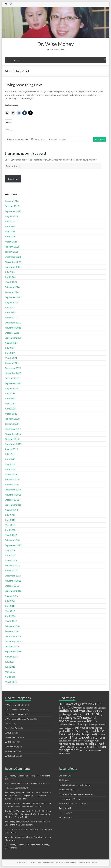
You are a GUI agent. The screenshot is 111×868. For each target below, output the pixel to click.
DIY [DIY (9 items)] (74, 718)
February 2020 (12, 419)
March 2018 (11, 535)
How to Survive (66, 813)
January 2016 (12, 631)
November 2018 (13, 495)
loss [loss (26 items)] (62, 734)
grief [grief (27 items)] (76, 727)
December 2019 (13, 429)
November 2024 (13, 262)
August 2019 (11, 449)
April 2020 (10, 409)
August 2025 (11, 216)
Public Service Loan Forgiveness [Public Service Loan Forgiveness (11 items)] (82, 739)
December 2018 (13, 490)
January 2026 (12, 201)
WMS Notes (10, 751)
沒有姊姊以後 (22, 788)
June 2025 (10, 226)
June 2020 (10, 398)
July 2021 (10, 348)
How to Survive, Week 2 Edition (73, 803)
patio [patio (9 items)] (103, 735)
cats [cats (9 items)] (91, 711)
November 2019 (13, 434)
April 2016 (10, 616)
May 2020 (10, 403)
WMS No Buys (11, 747)
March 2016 (11, 621)
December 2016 (13, 576)
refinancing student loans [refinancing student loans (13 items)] (73, 744)
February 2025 (12, 247)
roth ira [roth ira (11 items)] (74, 747)
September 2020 (13, 383)
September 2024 (13, 267)
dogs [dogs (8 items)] (72, 721)
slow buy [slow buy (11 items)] (82, 747)
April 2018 (10, 530)
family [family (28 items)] (92, 721)
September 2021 (13, 338)
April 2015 (10, 677)
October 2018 (12, 500)
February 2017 (12, 565)
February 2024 (12, 287)
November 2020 (13, 373)
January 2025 (12, 252)
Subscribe (13, 179)
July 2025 (10, 221)
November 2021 (13, 328)
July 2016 (10, 601)
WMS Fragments (58, 139)
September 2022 (13, 297)
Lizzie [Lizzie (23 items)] (100, 731)
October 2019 (12, 439)
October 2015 (12, 646)
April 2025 (10, 236)
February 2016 (12, 626)
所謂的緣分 (64, 780)
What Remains (65, 817)
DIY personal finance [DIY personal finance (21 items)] (77, 719)
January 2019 (12, 484)
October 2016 (12, 586)
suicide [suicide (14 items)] (83, 750)
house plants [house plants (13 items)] (87, 728)
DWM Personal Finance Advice (19, 719)
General (8, 723)
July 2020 (10, 393)
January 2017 (12, 570)
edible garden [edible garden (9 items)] (80, 721)
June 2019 (10, 459)
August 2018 (11, 510)
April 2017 (10, 555)
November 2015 (13, 641)
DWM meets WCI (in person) (28, 806)
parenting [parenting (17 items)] (94, 734)
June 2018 (10, 520)
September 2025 (13, 211)
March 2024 (11, 282)
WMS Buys (10, 733)
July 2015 (10, 662)
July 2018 (10, 515)
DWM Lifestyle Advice (15, 710)
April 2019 (10, 469)
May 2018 (10, 525)
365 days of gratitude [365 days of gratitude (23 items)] (76, 704)
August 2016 (11, 596)
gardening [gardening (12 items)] (90, 724)
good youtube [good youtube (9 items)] (65, 728)
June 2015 (10, 667)
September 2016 (13, 591)
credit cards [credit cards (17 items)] (78, 714)
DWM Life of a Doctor (15, 705)
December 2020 (13, 368)
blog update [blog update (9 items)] (87, 708)
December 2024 (13, 257)
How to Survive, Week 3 (69, 799)
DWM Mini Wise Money (16, 714)
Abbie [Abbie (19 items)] (72, 707)
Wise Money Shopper (19, 139)
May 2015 (10, 672)
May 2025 (10, 231)
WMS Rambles (11, 756)
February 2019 (12, 479)
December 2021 (13, 323)
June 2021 (10, 353)
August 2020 (11, 388)
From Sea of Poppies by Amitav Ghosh (76, 794)
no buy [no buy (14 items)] (83, 734)
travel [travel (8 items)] (68, 753)
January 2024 (12, 292)
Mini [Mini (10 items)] (68, 735)
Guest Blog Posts (12, 728)
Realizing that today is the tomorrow (34, 783)
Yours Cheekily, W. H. (68, 790)
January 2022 (12, 317)
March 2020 (11, 414)
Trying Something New (23, 85)
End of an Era (65, 776)
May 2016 (10, 611)
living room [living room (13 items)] (88, 731)
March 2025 (11, 242)
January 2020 (12, 424)
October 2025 (12, 206)
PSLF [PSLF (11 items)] (96, 738)
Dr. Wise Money (55, 44)
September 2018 (13, 505)
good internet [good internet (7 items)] (101, 724)
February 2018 (12, 540)
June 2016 (10, 606)
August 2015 (11, 657)
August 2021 (11, 343)
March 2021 (11, 358)
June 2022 (10, 312)
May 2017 (10, 550)
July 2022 (10, 307)
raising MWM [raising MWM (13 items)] (92, 740)
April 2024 (10, 277)
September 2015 (13, 651)
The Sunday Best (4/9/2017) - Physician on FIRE (26, 822)
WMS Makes (10, 742)
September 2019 (13, 444)
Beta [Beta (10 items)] (79, 708)
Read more (100, 139)
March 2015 (11, 682)
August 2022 (11, 302)
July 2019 (10, 454)
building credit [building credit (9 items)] (99, 708)
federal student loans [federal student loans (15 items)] (72, 724)
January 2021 (12, 363)
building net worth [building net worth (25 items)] (74, 710)
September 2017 (13, 545)
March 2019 (11, 474)
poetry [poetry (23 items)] (87, 737)
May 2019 (10, 464)
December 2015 (13, 636)
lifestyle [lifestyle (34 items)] (74, 730)
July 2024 (10, 272)
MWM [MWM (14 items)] (74, 734)
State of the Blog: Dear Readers (19, 825)
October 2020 (12, 378)
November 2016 (13, 581)
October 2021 (12, 333)
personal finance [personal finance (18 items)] (70, 737)
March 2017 (11, 560)
